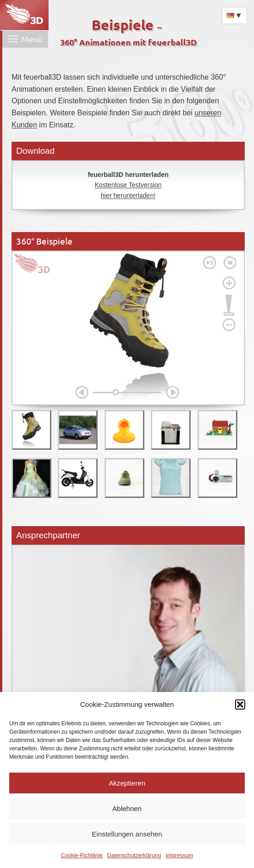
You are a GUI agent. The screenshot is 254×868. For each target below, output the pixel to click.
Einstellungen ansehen (127, 834)
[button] (240, 704)
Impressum (179, 855)
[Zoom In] (229, 283)
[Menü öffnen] (25, 39)
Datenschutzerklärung (134, 855)
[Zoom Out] (229, 325)
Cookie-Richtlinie (81, 855)
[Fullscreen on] (230, 263)
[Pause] (210, 263)
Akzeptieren (127, 783)
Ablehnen (127, 808)
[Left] (82, 392)
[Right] (173, 392)
